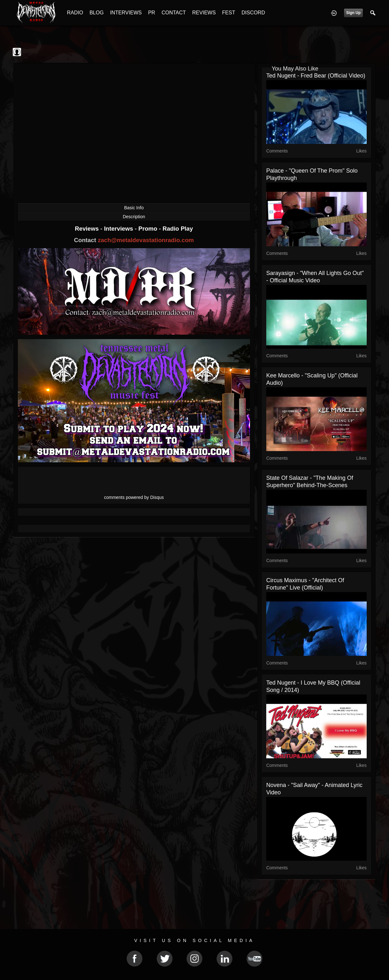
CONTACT (174, 13)
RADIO (75, 13)
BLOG (97, 13)
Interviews (119, 229)
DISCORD (253, 13)
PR (151, 13)
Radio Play (178, 229)
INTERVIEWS (126, 13)
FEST (229, 13)
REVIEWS (204, 13)
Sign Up (353, 13)
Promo (149, 229)
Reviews (88, 229)
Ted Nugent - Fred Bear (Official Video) (316, 76)
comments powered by (134, 497)
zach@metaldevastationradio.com (146, 240)
